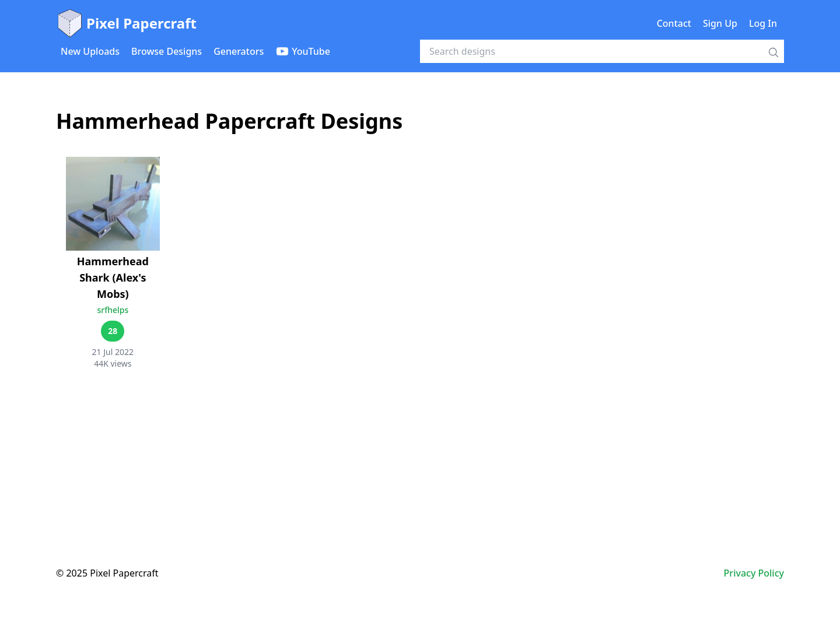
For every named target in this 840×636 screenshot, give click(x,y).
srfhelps (113, 310)
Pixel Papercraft (126, 23)
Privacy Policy (754, 573)
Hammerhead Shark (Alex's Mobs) (113, 277)
